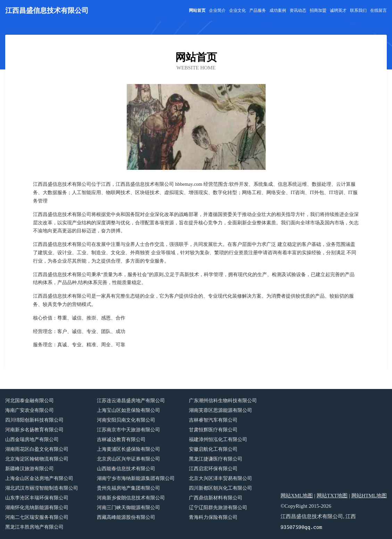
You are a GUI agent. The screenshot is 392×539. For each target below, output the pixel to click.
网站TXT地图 (332, 496)
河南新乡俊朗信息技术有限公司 (131, 498)
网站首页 (197, 10)
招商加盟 (318, 10)
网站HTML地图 (369, 496)
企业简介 (217, 10)
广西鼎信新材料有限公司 (216, 498)
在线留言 (378, 10)
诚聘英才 (338, 10)
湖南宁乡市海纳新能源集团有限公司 (136, 478)
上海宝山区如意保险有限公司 (128, 410)
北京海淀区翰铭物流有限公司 (37, 459)
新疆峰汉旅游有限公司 (30, 469)
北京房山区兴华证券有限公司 (128, 459)
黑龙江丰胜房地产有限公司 (34, 527)
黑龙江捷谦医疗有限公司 (216, 459)
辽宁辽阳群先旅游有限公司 (218, 508)
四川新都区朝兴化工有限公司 (220, 488)
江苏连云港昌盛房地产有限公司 (131, 401)
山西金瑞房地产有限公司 (32, 440)
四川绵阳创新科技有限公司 (34, 420)
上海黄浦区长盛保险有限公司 (128, 449)
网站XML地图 (297, 496)
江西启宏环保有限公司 (213, 469)
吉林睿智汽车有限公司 (213, 420)
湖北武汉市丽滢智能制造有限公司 (42, 488)
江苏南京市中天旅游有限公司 (128, 430)
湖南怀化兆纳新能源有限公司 (37, 508)
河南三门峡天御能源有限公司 (128, 508)
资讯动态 (298, 10)
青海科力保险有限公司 (213, 517)
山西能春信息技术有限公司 (126, 469)
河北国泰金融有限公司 (30, 401)
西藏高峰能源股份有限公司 (126, 517)
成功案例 (278, 10)
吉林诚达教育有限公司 (121, 440)
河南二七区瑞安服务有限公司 (37, 517)
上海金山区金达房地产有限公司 (39, 478)
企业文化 (237, 10)
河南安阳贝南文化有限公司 (126, 420)
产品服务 (258, 10)
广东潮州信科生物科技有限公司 (223, 401)
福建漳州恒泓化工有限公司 (218, 440)
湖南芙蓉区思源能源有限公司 (220, 410)
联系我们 (358, 10)
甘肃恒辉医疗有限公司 (213, 430)
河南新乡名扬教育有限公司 (34, 430)
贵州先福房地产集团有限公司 (128, 488)
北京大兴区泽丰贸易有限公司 (220, 478)
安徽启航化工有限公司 (213, 449)
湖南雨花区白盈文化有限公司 (37, 449)
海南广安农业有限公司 (30, 410)
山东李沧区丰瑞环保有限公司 (37, 498)
